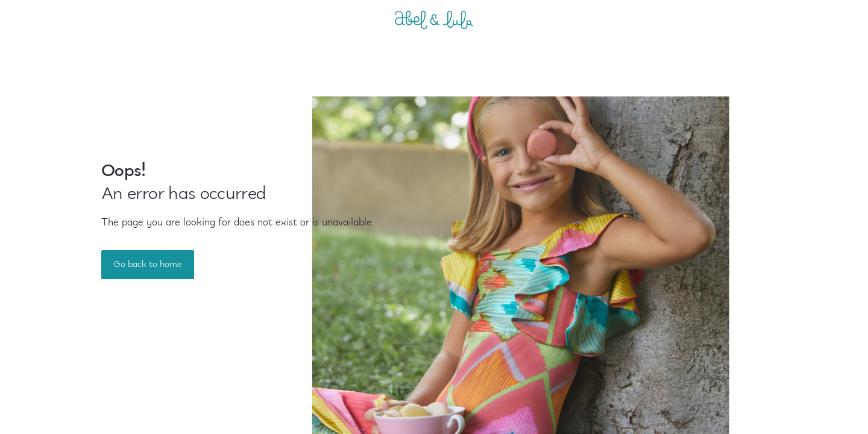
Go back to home (148, 265)
